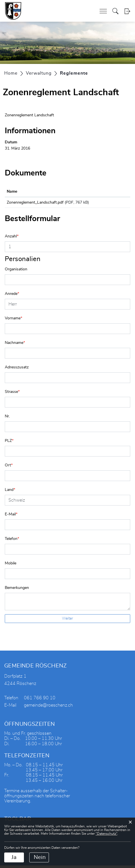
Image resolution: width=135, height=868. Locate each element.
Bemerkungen (17, 590)
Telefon (12, 541)
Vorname (13, 321)
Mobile (11, 566)
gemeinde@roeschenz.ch (48, 708)
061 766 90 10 (40, 700)
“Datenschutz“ (106, 834)
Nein (40, 857)
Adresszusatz (17, 370)
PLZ (9, 443)
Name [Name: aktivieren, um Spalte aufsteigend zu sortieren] (12, 192)
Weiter (67, 621)
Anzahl (12, 239)
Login (127, 11)
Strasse (12, 394)
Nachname (15, 345)
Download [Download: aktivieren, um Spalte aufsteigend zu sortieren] (112, 192)
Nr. (7, 419)
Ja (14, 857)
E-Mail (11, 517)
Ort (9, 468)
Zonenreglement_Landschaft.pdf (35, 202)
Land (10, 492)
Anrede (12, 296)
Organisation (16, 272)
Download (115, 204)
